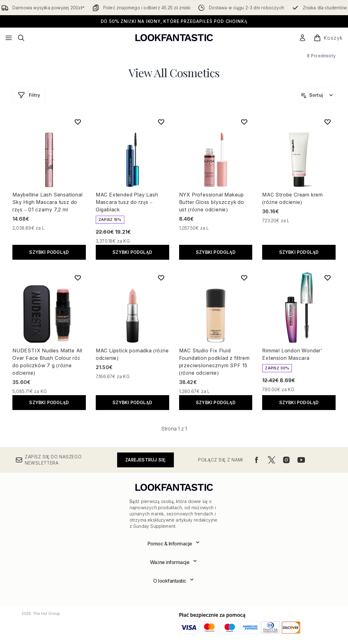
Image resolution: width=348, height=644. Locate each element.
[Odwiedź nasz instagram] (286, 460)
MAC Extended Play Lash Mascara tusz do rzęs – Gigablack (127, 202)
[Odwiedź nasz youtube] (301, 460)
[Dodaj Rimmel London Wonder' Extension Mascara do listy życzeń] (328, 278)
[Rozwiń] (174, 544)
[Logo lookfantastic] (174, 38)
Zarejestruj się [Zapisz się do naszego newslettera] (145, 460)
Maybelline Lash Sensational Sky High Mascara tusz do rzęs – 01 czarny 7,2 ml (48, 202)
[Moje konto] (302, 38)
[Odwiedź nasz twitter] (271, 460)
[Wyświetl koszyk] (328, 38)
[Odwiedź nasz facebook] (257, 460)
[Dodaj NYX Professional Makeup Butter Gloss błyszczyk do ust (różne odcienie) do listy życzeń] (244, 122)
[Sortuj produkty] (317, 95)
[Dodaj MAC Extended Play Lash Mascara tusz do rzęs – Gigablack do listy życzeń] (161, 122)
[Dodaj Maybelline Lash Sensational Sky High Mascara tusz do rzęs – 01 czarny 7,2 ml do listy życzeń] (78, 122)
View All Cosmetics (174, 73)
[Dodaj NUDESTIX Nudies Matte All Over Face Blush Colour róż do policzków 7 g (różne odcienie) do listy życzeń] (78, 278)
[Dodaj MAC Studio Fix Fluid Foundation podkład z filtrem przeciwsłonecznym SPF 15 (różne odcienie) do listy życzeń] (244, 278)
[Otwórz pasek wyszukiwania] (21, 38)
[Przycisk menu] (9, 38)
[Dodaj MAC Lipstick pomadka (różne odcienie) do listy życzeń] (161, 278)
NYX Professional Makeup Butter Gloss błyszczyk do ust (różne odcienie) (212, 202)
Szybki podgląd (49, 252)
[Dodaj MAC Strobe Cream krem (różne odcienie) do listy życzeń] (328, 122)
